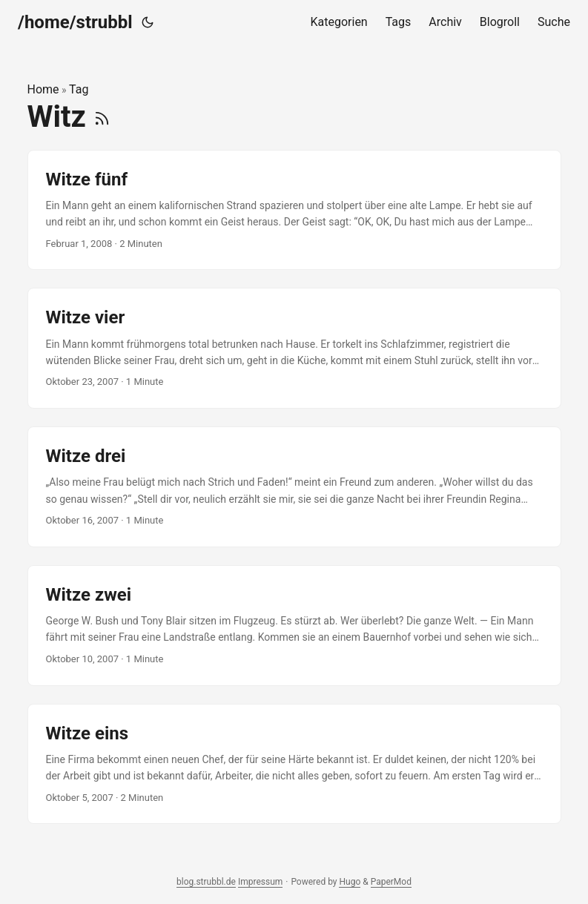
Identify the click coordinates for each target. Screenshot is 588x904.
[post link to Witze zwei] (294, 626)
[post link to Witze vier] (294, 348)
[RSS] (102, 117)
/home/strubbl (75, 22)
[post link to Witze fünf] (294, 210)
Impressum (260, 882)
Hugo (350, 882)
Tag (79, 89)
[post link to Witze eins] (294, 764)
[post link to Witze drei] (294, 487)
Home (43, 89)
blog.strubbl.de (206, 882)
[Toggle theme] (148, 22)
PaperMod (391, 882)
